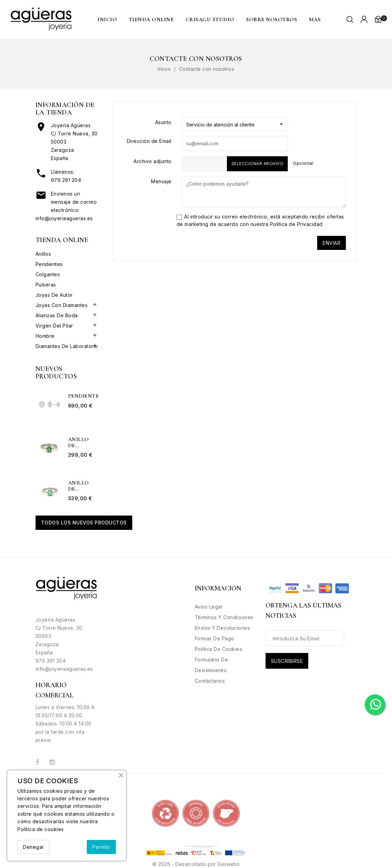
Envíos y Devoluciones (222, 628)
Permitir (101, 847)
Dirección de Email (149, 141)
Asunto (163, 122)
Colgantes (48, 274)
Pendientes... (83, 396)
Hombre (45, 336)
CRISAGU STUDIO (210, 19)
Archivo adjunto (153, 161)
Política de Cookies (219, 649)
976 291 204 (66, 180)
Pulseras (46, 285)
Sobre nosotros (272, 19)
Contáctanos (210, 681)
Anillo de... (78, 443)
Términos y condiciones (224, 617)
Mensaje (161, 181)
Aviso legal (209, 607)
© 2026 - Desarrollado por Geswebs (196, 864)
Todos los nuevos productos (84, 523)
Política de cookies (41, 829)
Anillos (43, 254)
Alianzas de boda (57, 315)
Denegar (33, 847)
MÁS (315, 19)
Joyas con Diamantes (62, 305)
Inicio (107, 19)
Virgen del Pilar (54, 326)
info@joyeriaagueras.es (64, 218)
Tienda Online (151, 19)
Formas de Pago (215, 638)
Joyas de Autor (54, 295)
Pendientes (49, 264)
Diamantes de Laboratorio (67, 346)
